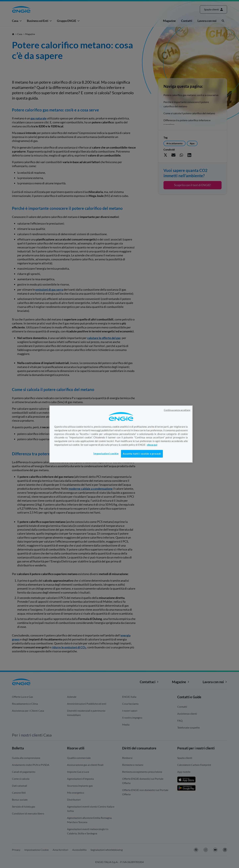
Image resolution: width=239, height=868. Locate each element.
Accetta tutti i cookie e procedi (142, 454)
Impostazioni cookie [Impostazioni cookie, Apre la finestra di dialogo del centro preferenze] (106, 453)
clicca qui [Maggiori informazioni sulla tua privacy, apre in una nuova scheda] (152, 445)
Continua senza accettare (177, 410)
